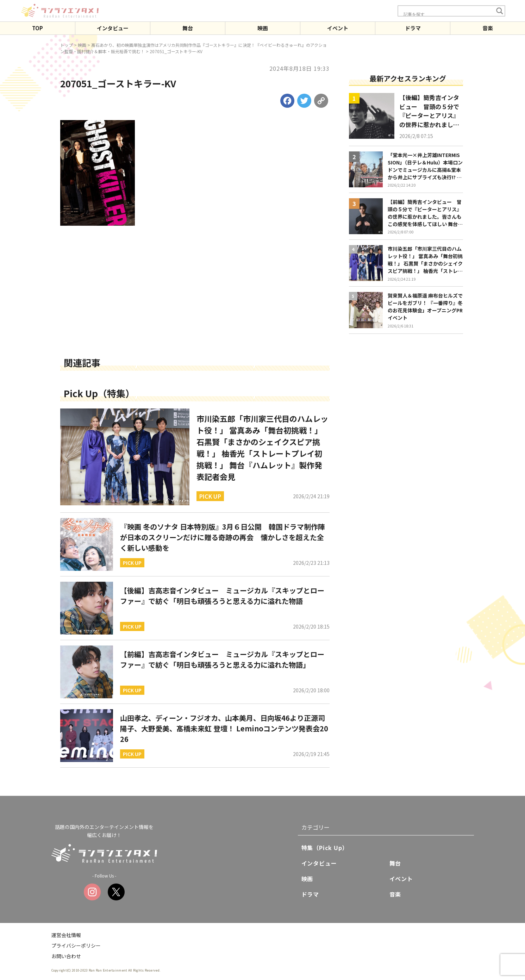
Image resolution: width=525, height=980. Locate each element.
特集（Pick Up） (325, 848)
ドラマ (413, 28)
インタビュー (113, 28)
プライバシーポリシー (76, 945)
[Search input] (448, 14)
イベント (338, 28)
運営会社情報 (66, 935)
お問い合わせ (66, 956)
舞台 (188, 28)
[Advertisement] (195, 302)
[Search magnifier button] (500, 11)
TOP (37, 28)
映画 (263, 28)
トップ (67, 45)
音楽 (488, 28)
